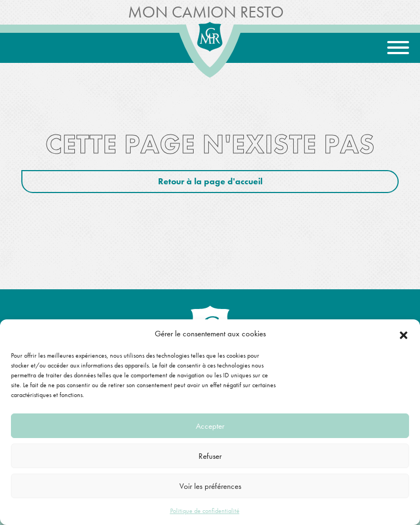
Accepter (210, 426)
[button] (404, 334)
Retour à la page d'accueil (210, 181)
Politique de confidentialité (205, 511)
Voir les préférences (210, 486)
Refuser (210, 456)
